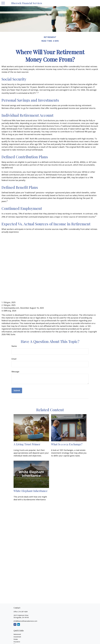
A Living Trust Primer (27, 444)
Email (14, 359)
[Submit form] (17, 390)
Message (15, 372)
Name (14, 346)
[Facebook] (15, 624)
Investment (17, 637)
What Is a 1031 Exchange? (67, 444)
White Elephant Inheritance (31, 491)
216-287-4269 (23, 612)
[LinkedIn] (19, 624)
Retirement (17, 634)
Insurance (17, 642)
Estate (16, 639)
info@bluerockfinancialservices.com (25, 621)
